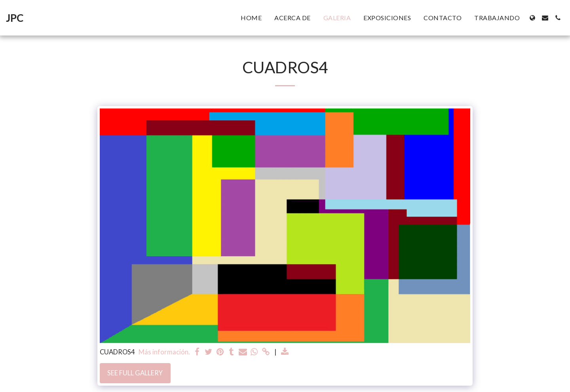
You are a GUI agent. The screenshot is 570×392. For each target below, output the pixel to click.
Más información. (164, 352)
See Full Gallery (135, 373)
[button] (545, 18)
